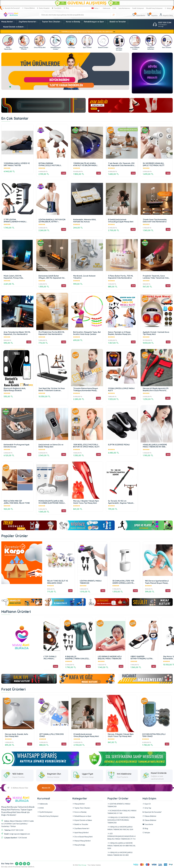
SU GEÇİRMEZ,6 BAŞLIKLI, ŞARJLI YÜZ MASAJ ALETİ (153, 164)
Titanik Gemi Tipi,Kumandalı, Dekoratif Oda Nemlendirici (155, 221)
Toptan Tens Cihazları (52, 22)
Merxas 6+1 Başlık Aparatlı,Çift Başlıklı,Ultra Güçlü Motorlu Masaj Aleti (156, 389)
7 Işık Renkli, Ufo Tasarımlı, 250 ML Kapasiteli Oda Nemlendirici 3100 (121, 164)
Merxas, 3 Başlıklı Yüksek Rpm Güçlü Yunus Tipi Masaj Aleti (86, 502)
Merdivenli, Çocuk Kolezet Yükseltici (84, 277)
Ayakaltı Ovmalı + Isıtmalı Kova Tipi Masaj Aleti (156, 333)
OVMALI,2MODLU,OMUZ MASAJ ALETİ (121, 389)
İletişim (168, 8)
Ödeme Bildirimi (28, 8)
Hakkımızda (107, 8)
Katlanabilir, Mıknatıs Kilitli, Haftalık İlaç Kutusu (85, 221)
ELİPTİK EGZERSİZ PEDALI (119, 445)
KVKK (114, 8)
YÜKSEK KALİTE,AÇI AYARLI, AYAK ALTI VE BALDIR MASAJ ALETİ (85, 164)
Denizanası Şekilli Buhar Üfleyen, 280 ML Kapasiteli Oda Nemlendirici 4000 (52, 277)
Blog (66, 8)
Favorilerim (57, 8)
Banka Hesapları (43, 8)
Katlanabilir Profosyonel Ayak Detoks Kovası (17, 446)
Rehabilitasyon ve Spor (95, 22)
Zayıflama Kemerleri (28, 22)
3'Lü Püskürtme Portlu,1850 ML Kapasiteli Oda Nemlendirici (52, 333)
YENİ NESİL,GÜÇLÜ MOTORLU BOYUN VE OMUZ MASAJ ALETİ (86, 446)
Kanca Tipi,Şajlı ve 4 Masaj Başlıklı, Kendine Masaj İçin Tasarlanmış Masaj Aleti (119, 333)
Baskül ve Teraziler (118, 22)
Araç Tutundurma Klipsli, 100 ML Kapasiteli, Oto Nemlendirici (17, 333)
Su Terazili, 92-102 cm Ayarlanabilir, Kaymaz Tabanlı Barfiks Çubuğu (121, 502)
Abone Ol (46, 788)
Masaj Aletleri (8, 22)
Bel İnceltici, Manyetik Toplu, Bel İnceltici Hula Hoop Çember (87, 333)
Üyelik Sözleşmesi (138, 8)
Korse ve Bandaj (73, 22)
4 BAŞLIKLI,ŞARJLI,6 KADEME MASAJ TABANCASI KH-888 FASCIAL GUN (155, 446)
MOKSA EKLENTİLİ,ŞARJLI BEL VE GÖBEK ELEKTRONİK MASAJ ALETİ (52, 502)
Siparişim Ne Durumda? (11, 8)
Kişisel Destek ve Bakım (14, 27)
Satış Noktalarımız (124, 8)
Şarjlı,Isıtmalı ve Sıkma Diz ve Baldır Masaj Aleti (51, 446)
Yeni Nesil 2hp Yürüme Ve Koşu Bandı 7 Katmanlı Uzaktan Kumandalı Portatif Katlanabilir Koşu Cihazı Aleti (52, 389)
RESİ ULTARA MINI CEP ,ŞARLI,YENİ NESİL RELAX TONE (17, 502)
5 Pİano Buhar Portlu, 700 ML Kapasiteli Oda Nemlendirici (121, 277)
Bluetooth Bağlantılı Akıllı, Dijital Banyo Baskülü (15, 389)
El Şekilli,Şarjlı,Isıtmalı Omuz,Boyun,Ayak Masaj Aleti (121, 221)
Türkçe (96, 8)
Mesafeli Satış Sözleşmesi (154, 8)
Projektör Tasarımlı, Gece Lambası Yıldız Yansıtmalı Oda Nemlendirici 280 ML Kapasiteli (156, 277)
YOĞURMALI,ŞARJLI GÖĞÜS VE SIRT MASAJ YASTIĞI (17, 164)
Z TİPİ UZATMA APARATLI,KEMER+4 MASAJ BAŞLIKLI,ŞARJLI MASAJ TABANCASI (15, 221)
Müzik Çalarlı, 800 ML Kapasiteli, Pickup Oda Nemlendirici (13, 277)
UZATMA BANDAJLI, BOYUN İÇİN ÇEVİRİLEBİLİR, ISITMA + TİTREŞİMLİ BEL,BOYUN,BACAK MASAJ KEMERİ (52, 221)
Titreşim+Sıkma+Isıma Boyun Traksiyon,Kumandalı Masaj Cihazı (86, 389)
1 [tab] (10, 87)
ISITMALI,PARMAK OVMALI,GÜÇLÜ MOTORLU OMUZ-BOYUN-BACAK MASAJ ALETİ (51, 164)
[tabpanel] (65, 71)
